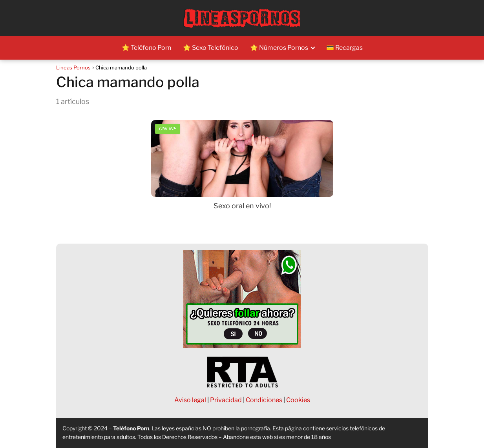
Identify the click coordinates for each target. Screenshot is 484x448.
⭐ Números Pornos (279, 48)
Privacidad (226, 400)
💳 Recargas (344, 48)
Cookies (298, 400)
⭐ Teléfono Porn (146, 48)
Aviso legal (190, 400)
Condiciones (264, 400)
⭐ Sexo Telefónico (211, 48)
